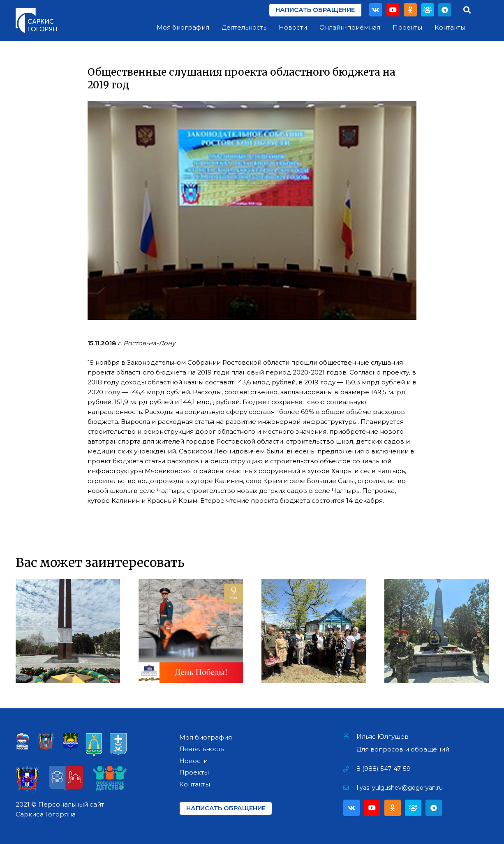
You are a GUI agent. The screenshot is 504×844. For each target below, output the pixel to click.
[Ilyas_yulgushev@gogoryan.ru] (350, 788)
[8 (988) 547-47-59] (350, 769)
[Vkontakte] (376, 10)
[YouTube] (393, 10)
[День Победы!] (191, 631)
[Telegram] (445, 10)
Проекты (194, 772)
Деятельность (202, 749)
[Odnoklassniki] (410, 10)
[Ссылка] (36, 21)
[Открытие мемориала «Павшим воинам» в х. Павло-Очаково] (437, 631)
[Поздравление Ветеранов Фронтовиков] (314, 631)
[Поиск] (467, 10)
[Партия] (428, 10)
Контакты (195, 784)
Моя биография (206, 737)
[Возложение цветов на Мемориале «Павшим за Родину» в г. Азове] (68, 631)
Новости (193, 761)
